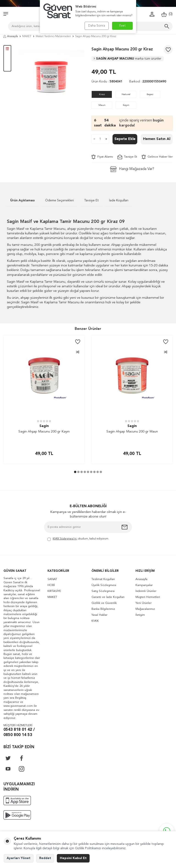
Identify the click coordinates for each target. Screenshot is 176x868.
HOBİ (51, 585)
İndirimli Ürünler (146, 591)
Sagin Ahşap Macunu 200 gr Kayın (44, 432)
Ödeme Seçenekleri (59, 200)
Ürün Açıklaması (23, 200)
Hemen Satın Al (157, 139)
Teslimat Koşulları (103, 579)
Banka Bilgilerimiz (103, 609)
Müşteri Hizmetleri (148, 597)
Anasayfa (11, 36)
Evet (122, 26)
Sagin (44, 426)
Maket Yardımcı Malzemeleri (53, 36)
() (167, 14)
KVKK (95, 621)
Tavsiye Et (127, 157)
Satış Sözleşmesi (103, 591)
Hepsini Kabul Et (73, 858)
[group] (51, 78)
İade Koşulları (119, 200)
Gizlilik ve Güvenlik (104, 603)
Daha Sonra (97, 26)
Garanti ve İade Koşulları (108, 597)
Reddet (45, 858)
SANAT (52, 579)
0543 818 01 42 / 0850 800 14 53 (19, 732)
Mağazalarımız (145, 609)
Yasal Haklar (99, 615)
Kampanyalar (144, 585)
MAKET (27, 36)
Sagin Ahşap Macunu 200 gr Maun (132, 432)
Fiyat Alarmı (102, 157)
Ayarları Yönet (19, 858)
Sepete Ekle (125, 139)
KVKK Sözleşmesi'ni (65, 539)
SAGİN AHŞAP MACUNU (128, 59)
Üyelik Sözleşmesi (104, 585)
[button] (75, 472)
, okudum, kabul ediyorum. (78, 539)
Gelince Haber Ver (157, 157)
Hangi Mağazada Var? (132, 169)
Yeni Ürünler (143, 603)
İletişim (140, 615)
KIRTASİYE (54, 591)
